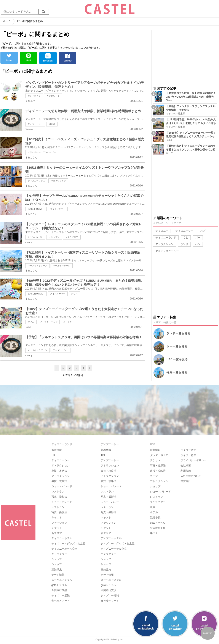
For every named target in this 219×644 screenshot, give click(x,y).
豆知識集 (57, 570)
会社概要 (186, 466)
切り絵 (52, 124)
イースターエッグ (49, 322)
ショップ (57, 559)
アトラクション (165, 244)
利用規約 (186, 471)
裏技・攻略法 (59, 471)
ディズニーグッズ (36, 181)
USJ (177, 359)
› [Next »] (90, 368)
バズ (203, 231)
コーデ (154, 476)
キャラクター (59, 554)
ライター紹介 (188, 450)
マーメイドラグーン (37, 266)
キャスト (57, 518)
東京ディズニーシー (167, 251)
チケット (57, 528)
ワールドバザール (62, 266)
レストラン (54, 237)
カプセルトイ (53, 96)
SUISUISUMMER (36, 209)
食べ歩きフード (61, 601)
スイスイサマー (58, 209)
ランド (184, 244)
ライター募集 (188, 455)
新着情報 (57, 450)
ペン (198, 244)
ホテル (154, 512)
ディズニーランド (166, 238)
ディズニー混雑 (61, 595)
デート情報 (58, 575)
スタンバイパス (35, 237)
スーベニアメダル (62, 580)
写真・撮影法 (59, 497)
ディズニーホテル (62, 538)
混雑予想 (155, 518)
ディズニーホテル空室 (64, 549)
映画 (153, 507)
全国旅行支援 (59, 590)
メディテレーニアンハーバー (42, 152)
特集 (177, 372)
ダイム (31, 322)
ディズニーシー (35, 124)
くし (186, 238)
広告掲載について (191, 476)
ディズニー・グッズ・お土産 (68, 544)
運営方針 (186, 481)
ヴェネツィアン (58, 181)
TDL (54, 455)
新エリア (57, 533)
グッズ (74, 294)
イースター (69, 322)
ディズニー (162, 231)
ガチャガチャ (34, 96)
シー (177, 346)
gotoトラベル (59, 585)
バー (198, 238)
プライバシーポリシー (193, 460)
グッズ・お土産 (159, 455)
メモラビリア (72, 237)
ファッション (59, 523)
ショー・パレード (62, 486)
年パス (154, 533)
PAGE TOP (208, 633)
